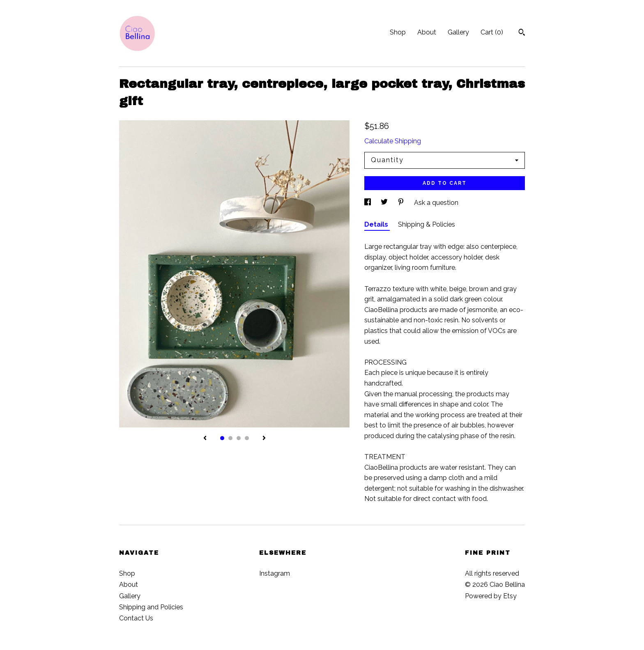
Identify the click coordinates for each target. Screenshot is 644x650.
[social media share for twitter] (385, 203)
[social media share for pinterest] (402, 203)
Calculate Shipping (393, 141)
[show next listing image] (264, 439)
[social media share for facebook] (368, 203)
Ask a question (436, 203)
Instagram (275, 573)
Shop (398, 32)
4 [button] (247, 438)
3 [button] (239, 438)
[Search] (522, 33)
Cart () (492, 32)
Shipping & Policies (427, 224)
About (427, 32)
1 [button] (222, 438)
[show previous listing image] (205, 439)
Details (377, 224)
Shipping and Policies (151, 607)
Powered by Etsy (491, 596)
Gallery (458, 32)
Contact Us (136, 618)
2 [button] (230, 438)
